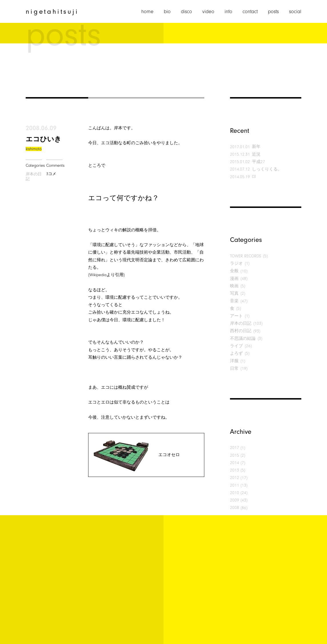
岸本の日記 (34, 177)
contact (250, 12)
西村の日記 (241, 331)
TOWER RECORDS (246, 256)
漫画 (234, 279)
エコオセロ (169, 455)
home (147, 12)
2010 (235, 493)
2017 (235, 448)
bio (167, 12)
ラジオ (236, 263)
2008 (235, 508)
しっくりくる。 (267, 169)
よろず (236, 353)
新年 (256, 147)
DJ (254, 177)
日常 (234, 369)
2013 (235, 470)
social (295, 12)
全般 (234, 271)
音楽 (234, 301)
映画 (234, 286)
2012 (235, 478)
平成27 (259, 162)
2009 (235, 500)
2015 (235, 455)
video (208, 12)
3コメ (51, 174)
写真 (234, 293)
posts (273, 12)
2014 (235, 463)
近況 (256, 154)
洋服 (234, 361)
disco (186, 12)
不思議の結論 (243, 339)
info (228, 12)
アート (236, 316)
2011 (235, 485)
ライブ (236, 346)
